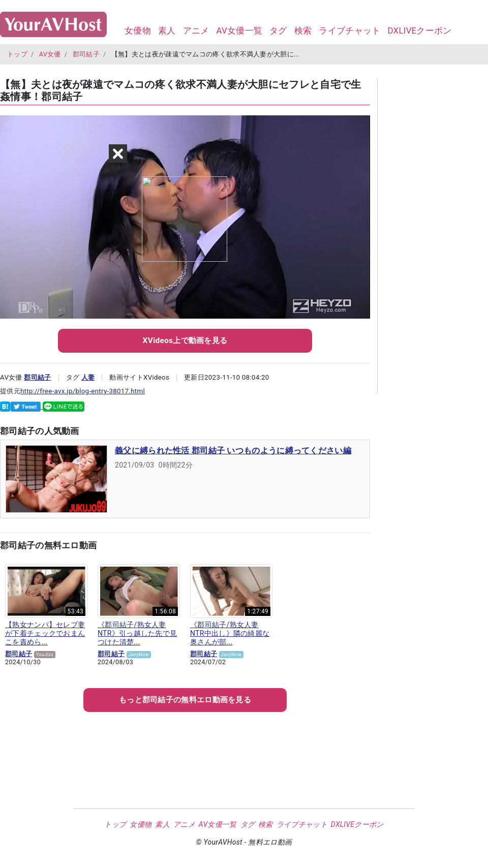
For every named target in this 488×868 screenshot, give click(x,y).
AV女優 (50, 54)
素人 (167, 30)
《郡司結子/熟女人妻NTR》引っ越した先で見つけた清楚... (137, 633)
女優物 (138, 30)
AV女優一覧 (239, 30)
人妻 (88, 377)
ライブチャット (349, 30)
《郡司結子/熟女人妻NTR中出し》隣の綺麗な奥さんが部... (230, 633)
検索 (303, 30)
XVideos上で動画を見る (185, 340)
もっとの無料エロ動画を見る (185, 700)
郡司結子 (86, 54)
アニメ (196, 30)
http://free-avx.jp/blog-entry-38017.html (83, 391)
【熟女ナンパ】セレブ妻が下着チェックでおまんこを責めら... (45, 633)
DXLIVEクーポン (419, 30)
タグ (278, 30)
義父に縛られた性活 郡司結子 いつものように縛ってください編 (233, 451)
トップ (17, 54)
